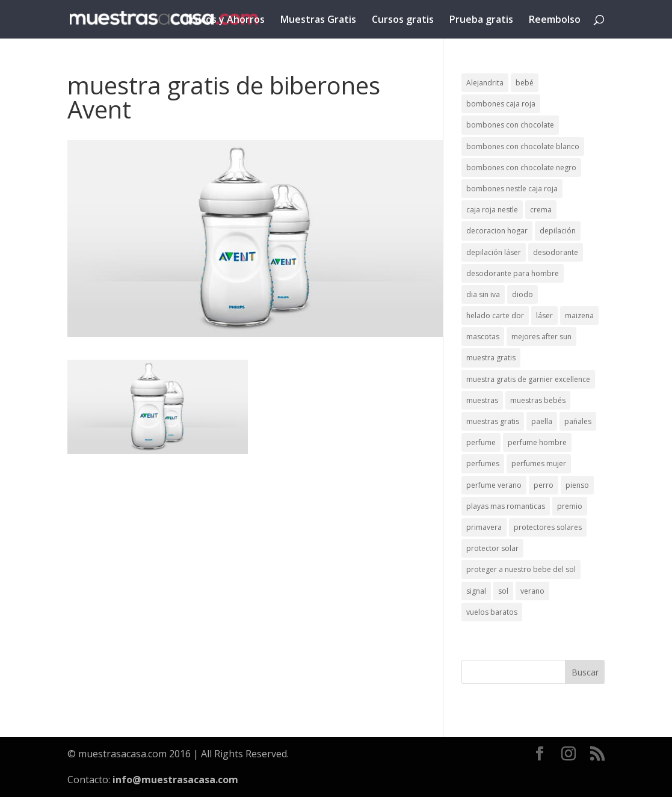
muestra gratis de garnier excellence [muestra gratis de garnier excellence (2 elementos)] (528, 379)
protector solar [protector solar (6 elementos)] (492, 548)
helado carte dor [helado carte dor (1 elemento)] (495, 315)
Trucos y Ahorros (224, 20)
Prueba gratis (481, 20)
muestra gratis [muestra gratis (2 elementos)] (491, 358)
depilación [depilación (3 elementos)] (558, 231)
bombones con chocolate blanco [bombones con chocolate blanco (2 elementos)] (523, 146)
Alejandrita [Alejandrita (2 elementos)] (485, 83)
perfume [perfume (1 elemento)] (481, 442)
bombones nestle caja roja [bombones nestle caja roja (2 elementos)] (512, 189)
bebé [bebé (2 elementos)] (525, 83)
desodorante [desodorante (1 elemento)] (556, 252)
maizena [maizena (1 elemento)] (579, 315)
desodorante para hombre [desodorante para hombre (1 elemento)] (513, 273)
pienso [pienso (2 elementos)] (577, 485)
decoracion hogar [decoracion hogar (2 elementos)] (497, 231)
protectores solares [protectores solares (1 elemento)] (548, 527)
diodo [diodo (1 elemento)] (522, 294)
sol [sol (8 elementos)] (503, 591)
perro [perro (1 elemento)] (544, 485)
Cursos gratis (403, 20)
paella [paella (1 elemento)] (542, 421)
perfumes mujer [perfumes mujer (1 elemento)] (539, 463)
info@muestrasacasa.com (175, 780)
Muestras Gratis (318, 20)
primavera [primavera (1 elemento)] (484, 527)
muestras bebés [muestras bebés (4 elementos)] (538, 400)
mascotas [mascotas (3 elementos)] (483, 337)
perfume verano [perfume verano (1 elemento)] (494, 485)
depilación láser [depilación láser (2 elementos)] (494, 252)
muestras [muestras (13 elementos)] (482, 400)
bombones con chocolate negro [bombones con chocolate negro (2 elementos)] (521, 168)
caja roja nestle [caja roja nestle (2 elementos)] (492, 210)
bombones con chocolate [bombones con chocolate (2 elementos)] (510, 125)
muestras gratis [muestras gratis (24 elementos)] (493, 421)
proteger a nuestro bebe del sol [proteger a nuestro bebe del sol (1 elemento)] (521, 569)
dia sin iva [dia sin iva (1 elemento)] (483, 294)
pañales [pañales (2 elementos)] (578, 421)
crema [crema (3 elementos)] (541, 210)
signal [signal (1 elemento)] (476, 591)
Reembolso (555, 20)
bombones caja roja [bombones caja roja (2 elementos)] (501, 104)
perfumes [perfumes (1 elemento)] (483, 463)
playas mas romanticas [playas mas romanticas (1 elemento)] (506, 506)
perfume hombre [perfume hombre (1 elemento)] (537, 442)
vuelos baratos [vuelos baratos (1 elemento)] (492, 612)
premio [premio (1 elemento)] (570, 506)
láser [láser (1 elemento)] (544, 315)
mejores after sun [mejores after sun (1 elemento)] (541, 337)
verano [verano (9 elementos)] (532, 591)
